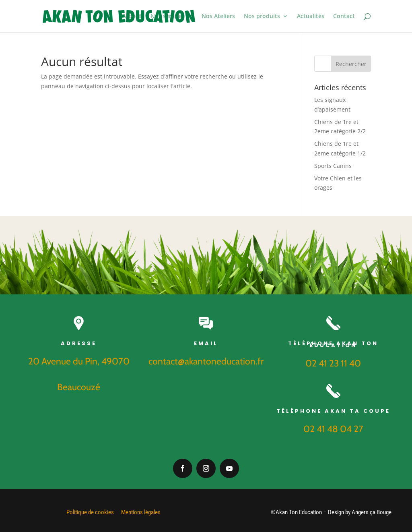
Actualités (311, 17)
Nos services (168, 17)
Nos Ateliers (218, 17)
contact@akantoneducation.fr (206, 361)
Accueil (132, 17)
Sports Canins (333, 166)
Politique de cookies (90, 512)
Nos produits (262, 17)
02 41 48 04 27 (333, 429)
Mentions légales (141, 512)
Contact (344, 17)
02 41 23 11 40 (333, 363)
